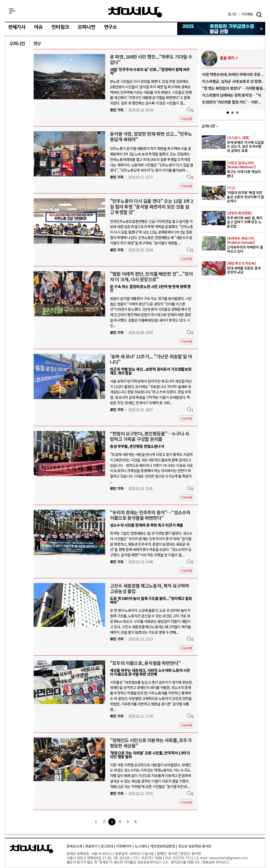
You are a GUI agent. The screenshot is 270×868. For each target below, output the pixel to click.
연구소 (111, 27)
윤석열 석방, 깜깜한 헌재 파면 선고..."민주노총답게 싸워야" (151, 137)
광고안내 (107, 846)
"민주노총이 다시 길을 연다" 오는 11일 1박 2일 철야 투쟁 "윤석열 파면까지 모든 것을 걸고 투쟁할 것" (152, 206)
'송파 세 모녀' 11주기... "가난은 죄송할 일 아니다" (151, 359)
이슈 (38, 27)
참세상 (135, 12)
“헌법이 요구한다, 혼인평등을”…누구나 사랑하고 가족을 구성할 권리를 (150, 436)
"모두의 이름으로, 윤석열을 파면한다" (145, 663)
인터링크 (60, 27)
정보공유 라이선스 (215, 862)
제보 (247, 14)
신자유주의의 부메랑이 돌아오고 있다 (246, 245)
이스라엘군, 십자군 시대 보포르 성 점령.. (233, 81)
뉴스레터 (141, 846)
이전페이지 (124, 846)
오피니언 (86, 27)
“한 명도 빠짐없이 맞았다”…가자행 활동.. (233, 88)
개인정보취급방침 (163, 846)
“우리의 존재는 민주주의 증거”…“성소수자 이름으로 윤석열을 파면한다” (150, 515)
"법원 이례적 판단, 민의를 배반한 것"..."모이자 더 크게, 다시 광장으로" (151, 277)
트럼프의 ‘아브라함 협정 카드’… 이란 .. (231, 102)
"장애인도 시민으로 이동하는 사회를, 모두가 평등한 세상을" (151, 743)
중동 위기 (227, 58)
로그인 (232, 14)
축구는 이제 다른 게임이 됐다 (246, 170)
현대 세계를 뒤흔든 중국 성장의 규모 (246, 268)
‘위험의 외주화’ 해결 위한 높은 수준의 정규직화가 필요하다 (246, 195)
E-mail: (202, 858)
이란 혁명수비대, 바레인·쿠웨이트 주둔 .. (233, 74)
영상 (37, 43)
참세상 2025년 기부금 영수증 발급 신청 (221, 29)
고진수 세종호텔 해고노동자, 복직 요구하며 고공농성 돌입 (150, 588)
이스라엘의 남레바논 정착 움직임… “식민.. (231, 97)
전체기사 (17, 27)
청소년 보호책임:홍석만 (195, 846)
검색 (259, 15)
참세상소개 (74, 846)
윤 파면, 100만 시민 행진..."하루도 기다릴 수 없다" (151, 59)
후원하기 (91, 846)
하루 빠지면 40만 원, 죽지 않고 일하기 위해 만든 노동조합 (246, 220)
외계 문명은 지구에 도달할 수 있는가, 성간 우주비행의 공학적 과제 (246, 144)
